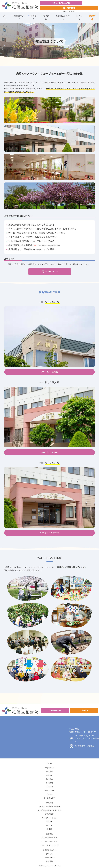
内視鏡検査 (49, 814)
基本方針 (49, 775)
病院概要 (49, 772)
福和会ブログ (49, 858)
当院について (19, 18)
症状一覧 (49, 825)
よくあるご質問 (50, 798)
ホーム (5, 18)
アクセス (79, 18)
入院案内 (49, 787)
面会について (49, 790)
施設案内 (49, 779)
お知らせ (49, 854)
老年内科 (49, 822)
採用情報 (69, 8)
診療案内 (34, 18)
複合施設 (46, 18)
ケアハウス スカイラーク (50, 845)
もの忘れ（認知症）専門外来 (49, 806)
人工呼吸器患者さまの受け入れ (50, 810)
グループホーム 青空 (49, 841)
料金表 (49, 829)
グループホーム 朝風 (49, 838)
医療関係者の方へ (63, 18)
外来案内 (49, 783)
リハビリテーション (49, 818)
